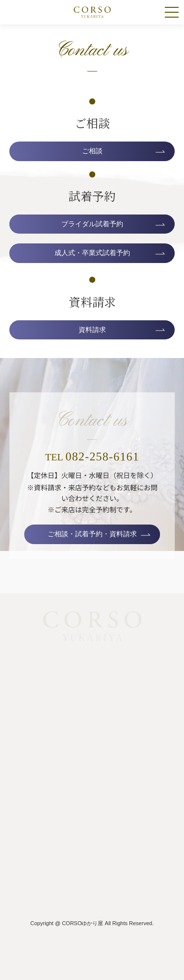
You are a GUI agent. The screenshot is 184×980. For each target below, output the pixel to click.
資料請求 (92, 330)
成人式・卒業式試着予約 (92, 253)
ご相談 (92, 151)
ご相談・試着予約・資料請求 (92, 534)
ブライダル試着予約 (92, 224)
